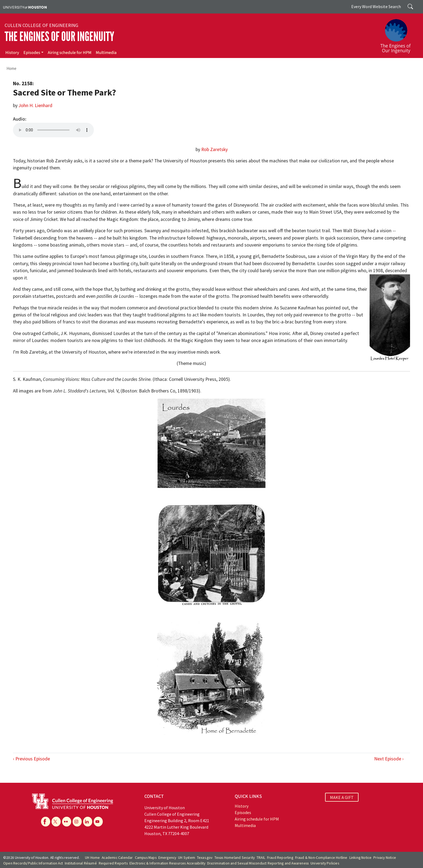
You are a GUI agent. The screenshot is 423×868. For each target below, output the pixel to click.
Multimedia (106, 53)
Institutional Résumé (81, 863)
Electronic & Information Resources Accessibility (168, 863)
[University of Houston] (25, 7)
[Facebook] (46, 822)
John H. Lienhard (35, 105)
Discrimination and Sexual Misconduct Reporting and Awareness (258, 863)
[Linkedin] (88, 822)
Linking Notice (361, 858)
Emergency (167, 858)
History (12, 53)
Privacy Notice (385, 858)
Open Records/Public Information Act (33, 863)
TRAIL (261, 858)
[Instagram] (77, 822)
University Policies (325, 863)
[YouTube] (98, 822)
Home (11, 68)
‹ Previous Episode (31, 759)
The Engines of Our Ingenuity (59, 37)
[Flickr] (67, 822)
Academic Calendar (117, 858)
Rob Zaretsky (214, 149)
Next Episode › (389, 759)
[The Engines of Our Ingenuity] (399, 34)
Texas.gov (205, 858)
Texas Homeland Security (235, 858)
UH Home (92, 858)
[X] (56, 822)
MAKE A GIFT (342, 797)
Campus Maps (146, 858)
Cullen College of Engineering (41, 25)
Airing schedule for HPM (70, 53)
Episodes (32, 53)
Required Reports (113, 863)
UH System (187, 858)
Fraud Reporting (280, 858)
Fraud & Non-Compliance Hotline (321, 858)
